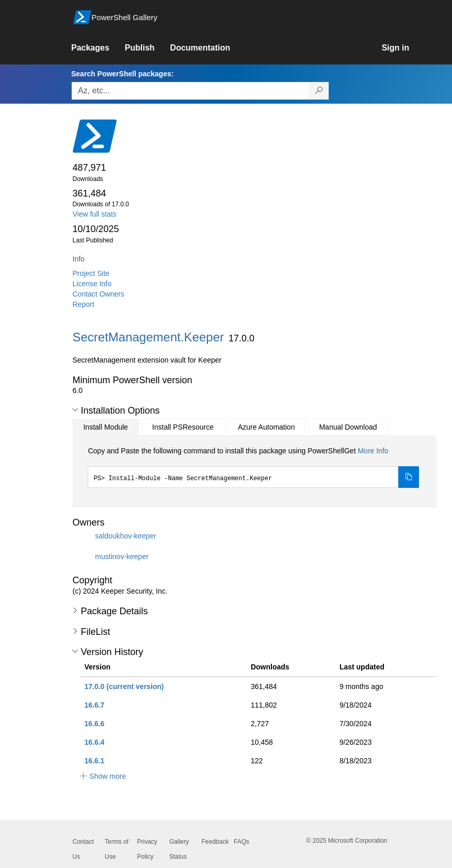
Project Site (91, 273)
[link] (98, 48)
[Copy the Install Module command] (409, 477)
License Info (92, 284)
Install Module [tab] (105, 427)
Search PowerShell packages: (122, 74)
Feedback (215, 842)
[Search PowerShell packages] (319, 91)
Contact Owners (99, 294)
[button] (75, 410)
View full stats (95, 214)
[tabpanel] (253, 467)
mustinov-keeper (122, 556)
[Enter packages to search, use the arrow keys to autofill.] (190, 91)
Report (84, 304)
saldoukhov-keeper (125, 536)
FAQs (241, 842)
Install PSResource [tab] (183, 427)
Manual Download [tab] (348, 427)
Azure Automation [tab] (267, 427)
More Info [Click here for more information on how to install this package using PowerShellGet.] (373, 451)
